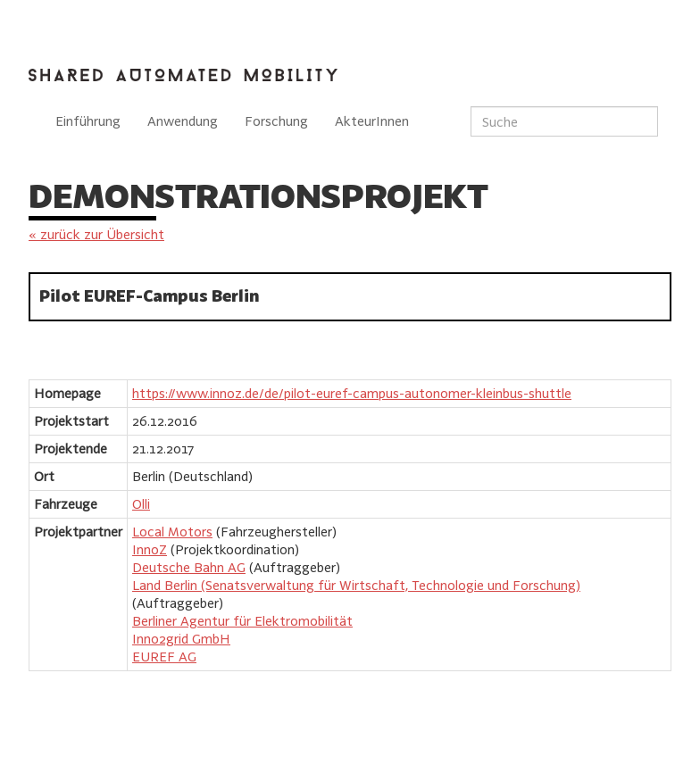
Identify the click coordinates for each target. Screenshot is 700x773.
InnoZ (150, 549)
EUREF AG (164, 657)
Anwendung (183, 121)
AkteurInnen (372, 121)
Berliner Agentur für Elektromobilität (242, 621)
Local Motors (172, 532)
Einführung (88, 121)
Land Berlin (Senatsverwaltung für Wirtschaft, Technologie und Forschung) (356, 585)
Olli (141, 504)
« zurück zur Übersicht (96, 234)
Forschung (276, 121)
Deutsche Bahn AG (189, 567)
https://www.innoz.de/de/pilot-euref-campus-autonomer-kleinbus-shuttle (352, 393)
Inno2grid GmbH (181, 639)
